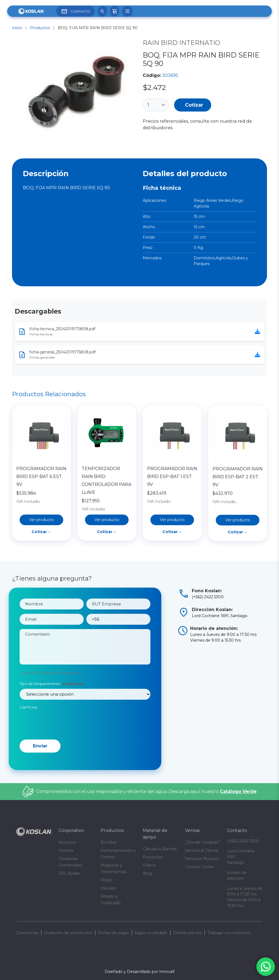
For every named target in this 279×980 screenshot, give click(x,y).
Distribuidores (187, 933)
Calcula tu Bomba (160, 849)
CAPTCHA (28, 729)
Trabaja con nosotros (229, 933)
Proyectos (153, 857)
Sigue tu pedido (151, 933)
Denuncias (27, 933)
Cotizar (194, 105)
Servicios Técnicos (202, 859)
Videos (149, 865)
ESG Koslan (69, 873)
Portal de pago (113, 933)
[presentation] (61, 744)
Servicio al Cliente (202, 850)
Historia (66, 850)
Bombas (109, 842)
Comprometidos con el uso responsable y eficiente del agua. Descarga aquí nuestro (146, 791)
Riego (106, 880)
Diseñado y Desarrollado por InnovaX (140, 972)
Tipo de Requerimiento (51, 705)
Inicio (17, 28)
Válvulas (108, 888)
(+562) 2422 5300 (243, 841)
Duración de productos (68, 933)
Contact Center (200, 867)
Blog (147, 873)
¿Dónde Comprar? (202, 842)
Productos (40, 28)
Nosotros (67, 842)
